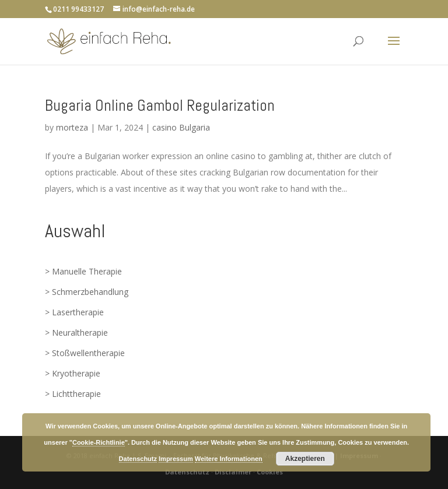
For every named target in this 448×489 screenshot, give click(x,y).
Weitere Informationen (229, 459)
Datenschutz (187, 472)
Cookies (270, 472)
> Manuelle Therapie (83, 271)
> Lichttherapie (73, 394)
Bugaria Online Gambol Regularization (160, 105)
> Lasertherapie (74, 312)
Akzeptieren (305, 459)
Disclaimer (233, 472)
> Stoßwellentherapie (85, 353)
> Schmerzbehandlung (87, 292)
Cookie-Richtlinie (99, 442)
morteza (72, 127)
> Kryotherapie (73, 373)
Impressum (176, 459)
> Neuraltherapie (76, 333)
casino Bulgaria (181, 127)
